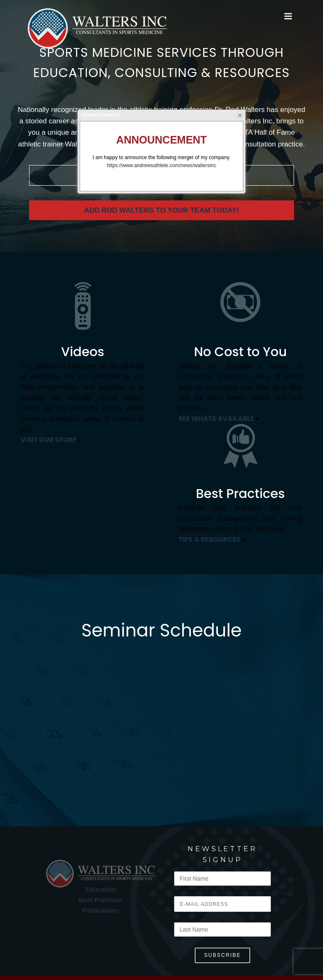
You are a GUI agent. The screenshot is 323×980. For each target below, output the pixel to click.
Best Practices (100, 900)
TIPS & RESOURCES (209, 539)
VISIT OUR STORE (48, 440)
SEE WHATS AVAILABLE (216, 419)
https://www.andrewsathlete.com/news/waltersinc (161, 165)
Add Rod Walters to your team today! (161, 210)
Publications (100, 910)
